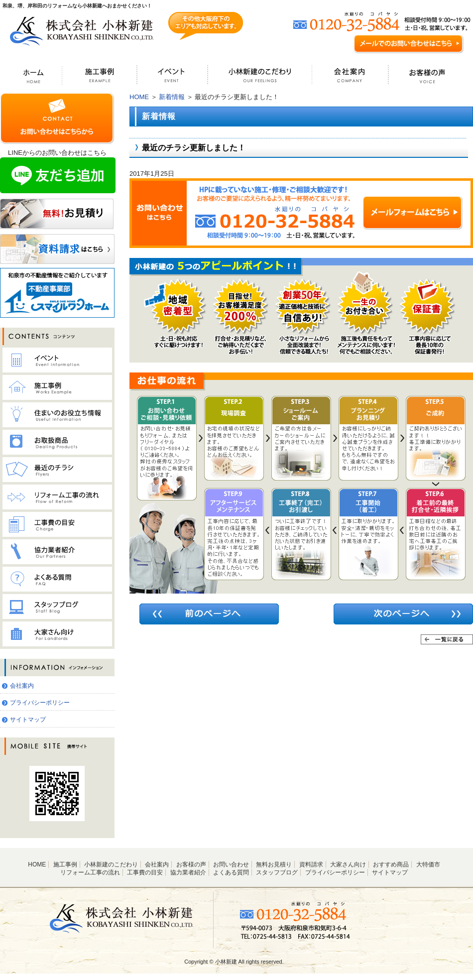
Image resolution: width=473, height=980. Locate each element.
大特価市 (428, 864)
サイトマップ (28, 720)
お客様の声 (191, 864)
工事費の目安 (145, 872)
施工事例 (65, 864)
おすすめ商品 (391, 864)
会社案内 (22, 686)
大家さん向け (348, 864)
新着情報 (172, 97)
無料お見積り (274, 864)
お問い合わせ (231, 864)
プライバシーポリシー (40, 703)
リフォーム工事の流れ (90, 872)
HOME (139, 97)
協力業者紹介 (188, 872)
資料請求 (311, 864)
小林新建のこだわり (111, 864)
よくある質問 (231, 872)
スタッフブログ (277, 872)
